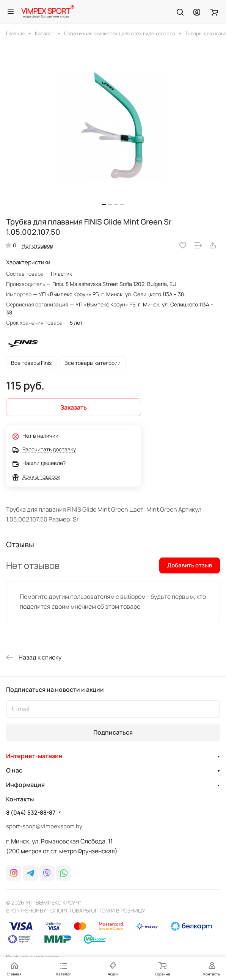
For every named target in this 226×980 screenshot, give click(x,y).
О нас (14, 770)
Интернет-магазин (34, 756)
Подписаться (113, 732)
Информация (25, 785)
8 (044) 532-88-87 (31, 813)
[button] (104, 204)
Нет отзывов (37, 246)
